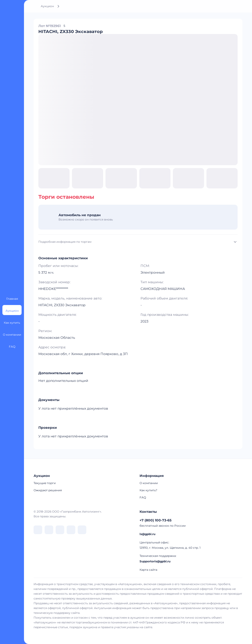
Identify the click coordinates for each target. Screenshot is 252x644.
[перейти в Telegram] (49, 530)
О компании (149, 483)
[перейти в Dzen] (60, 530)
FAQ (143, 497)
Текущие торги (45, 483)
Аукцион (47, 6)
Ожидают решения (48, 490)
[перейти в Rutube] (71, 530)
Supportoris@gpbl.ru (155, 561)
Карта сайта (148, 570)
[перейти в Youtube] (82, 530)
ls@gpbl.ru (147, 534)
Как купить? (148, 490)
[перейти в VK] (38, 530)
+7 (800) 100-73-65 (155, 520)
